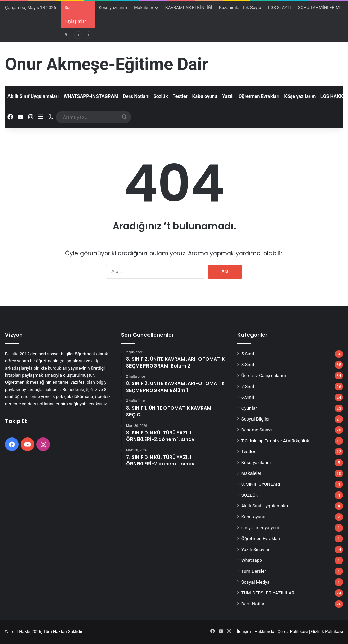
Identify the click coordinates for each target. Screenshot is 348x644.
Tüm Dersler (254, 571)
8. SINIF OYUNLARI (261, 484)
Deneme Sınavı (257, 430)
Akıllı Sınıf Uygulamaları (33, 96)
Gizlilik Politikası (327, 632)
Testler (180, 96)
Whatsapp (252, 560)
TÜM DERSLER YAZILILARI (268, 593)
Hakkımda (264, 632)
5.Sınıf (248, 354)
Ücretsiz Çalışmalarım (264, 375)
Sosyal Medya (256, 582)
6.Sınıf (248, 397)
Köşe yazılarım (113, 8)
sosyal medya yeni (260, 527)
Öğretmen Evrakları (259, 96)
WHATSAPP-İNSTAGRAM (91, 96)
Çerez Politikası (293, 632)
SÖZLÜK (250, 495)
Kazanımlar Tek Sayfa (240, 8)
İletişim (244, 632)
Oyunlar (249, 408)
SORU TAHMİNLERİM (319, 8)
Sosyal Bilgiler (256, 419)
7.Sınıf (248, 386)
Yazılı (228, 96)
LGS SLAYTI (280, 8)
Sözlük (161, 96)
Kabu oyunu (205, 96)
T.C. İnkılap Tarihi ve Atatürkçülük (275, 441)
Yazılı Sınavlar (256, 549)
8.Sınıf (248, 364)
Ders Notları (136, 96)
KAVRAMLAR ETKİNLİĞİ (189, 8)
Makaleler (144, 8)
